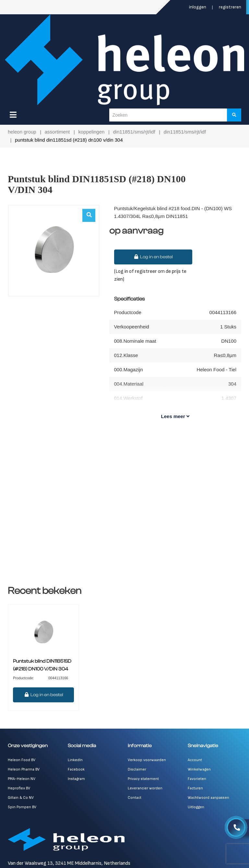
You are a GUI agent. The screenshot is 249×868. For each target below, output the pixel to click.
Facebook (76, 769)
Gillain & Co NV (21, 798)
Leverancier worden (145, 788)
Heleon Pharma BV (24, 769)
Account (195, 760)
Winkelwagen (199, 769)
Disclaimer (137, 769)
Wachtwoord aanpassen (208, 798)
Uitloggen (196, 807)
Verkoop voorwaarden (147, 760)
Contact (135, 798)
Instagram (76, 779)
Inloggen (198, 7)
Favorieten (197, 779)
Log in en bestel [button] (153, 257)
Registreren (230, 7)
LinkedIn (75, 760)
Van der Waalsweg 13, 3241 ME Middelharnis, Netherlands (69, 863)
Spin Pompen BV (22, 807)
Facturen (195, 788)
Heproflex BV (19, 788)
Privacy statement (143, 779)
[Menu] (13, 115)
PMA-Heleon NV (22, 779)
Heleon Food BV (22, 760)
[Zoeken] (234, 115)
